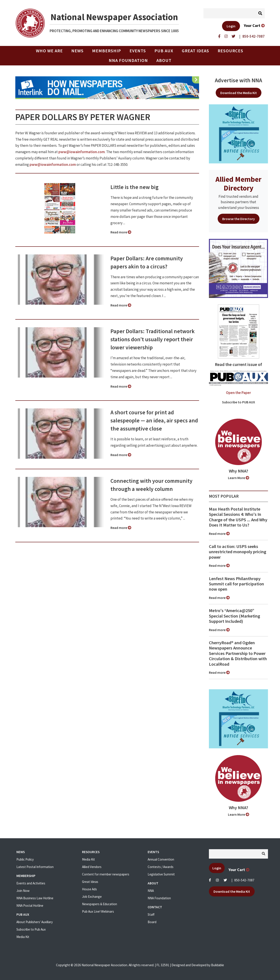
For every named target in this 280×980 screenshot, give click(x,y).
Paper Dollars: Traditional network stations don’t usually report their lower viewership (153, 339)
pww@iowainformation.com (82, 152)
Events (138, 51)
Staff (151, 914)
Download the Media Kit (239, 93)
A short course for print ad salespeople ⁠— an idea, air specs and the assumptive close (154, 420)
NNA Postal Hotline (30, 906)
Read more (121, 232)
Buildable (218, 965)
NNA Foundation (128, 60)
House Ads (89, 889)
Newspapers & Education (100, 904)
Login (231, 26)
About (164, 60)
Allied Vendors (92, 867)
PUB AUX (164, 51)
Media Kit (23, 937)
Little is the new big (135, 187)
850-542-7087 (244, 880)
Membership (107, 51)
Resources (230, 51)
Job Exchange (92, 897)
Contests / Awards (161, 867)
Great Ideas (195, 51)
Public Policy (25, 859)
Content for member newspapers (106, 874)
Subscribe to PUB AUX (239, 402)
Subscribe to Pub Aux (31, 929)
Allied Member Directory (238, 184)
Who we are (49, 51)
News (77, 51)
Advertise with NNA (238, 80)
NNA (151, 891)
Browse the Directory (239, 219)
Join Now (23, 891)
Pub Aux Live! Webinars (98, 911)
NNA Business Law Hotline (35, 898)
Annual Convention (161, 859)
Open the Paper (238, 393)
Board (152, 922)
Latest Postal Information (35, 867)
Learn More (239, 478)
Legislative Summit (161, 874)
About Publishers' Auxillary (35, 922)
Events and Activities (31, 883)
